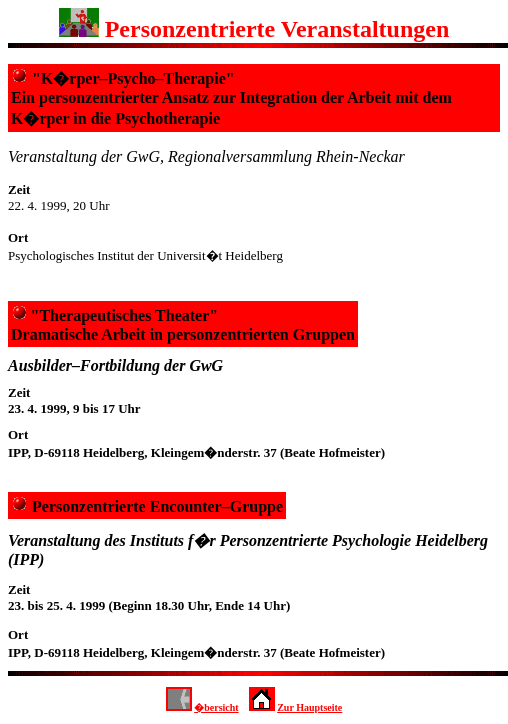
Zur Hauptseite (309, 707)
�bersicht (216, 707)
